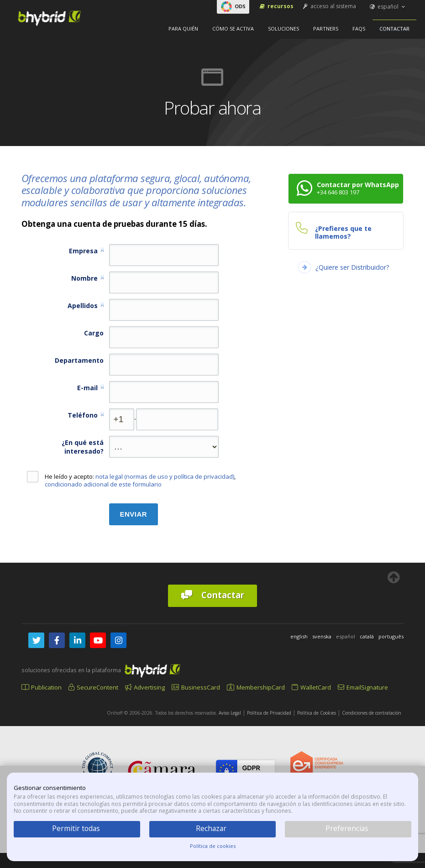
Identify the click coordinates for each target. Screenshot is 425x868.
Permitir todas (76, 828)
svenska (322, 636)
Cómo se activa (233, 29)
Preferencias (347, 828)
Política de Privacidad (269, 713)
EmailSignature (363, 687)
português (391, 636)
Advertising (145, 687)
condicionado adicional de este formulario (103, 484)
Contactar (394, 29)
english (299, 636)
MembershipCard (256, 687)
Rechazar (211, 828)
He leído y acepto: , (131, 481)
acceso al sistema (329, 6)
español (388, 7)
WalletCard (311, 687)
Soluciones (283, 29)
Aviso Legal (230, 713)
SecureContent (93, 687)
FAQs (359, 29)
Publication (42, 687)
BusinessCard (196, 687)
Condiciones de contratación (372, 713)
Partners (326, 29)
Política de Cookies (317, 713)
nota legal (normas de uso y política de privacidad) (165, 476)
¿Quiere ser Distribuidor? (352, 267)
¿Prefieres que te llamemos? (343, 232)
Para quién (183, 29)
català (367, 636)
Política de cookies (213, 846)
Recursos (276, 6)
